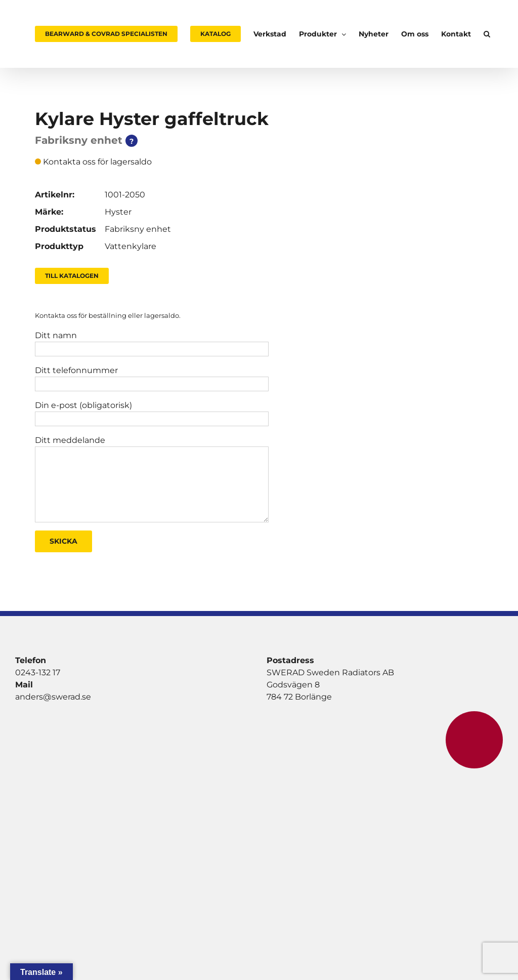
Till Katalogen (72, 276)
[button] (487, 34)
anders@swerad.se (53, 697)
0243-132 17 (38, 672)
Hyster (118, 212)
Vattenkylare (131, 246)
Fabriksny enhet (138, 229)
